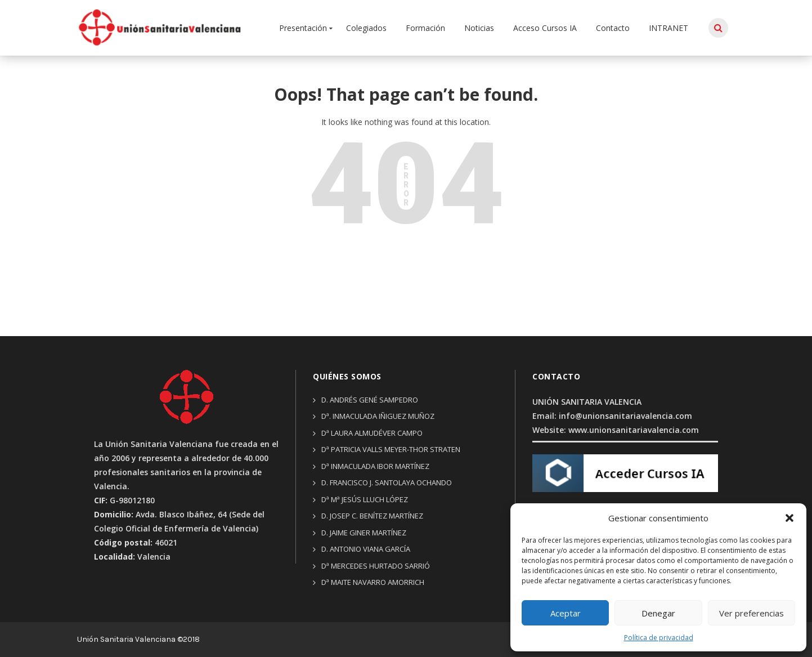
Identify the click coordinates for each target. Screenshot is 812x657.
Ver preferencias (752, 613)
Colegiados (366, 28)
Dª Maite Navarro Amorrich (373, 582)
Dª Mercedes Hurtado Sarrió (376, 566)
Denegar (658, 613)
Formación (425, 28)
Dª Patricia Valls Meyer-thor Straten (391, 449)
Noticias (479, 28)
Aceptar (566, 613)
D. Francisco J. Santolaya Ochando (387, 482)
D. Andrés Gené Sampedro (370, 400)
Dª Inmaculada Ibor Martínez (375, 466)
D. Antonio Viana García (366, 549)
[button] (789, 518)
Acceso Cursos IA (545, 28)
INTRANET (669, 28)
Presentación (303, 28)
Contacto (613, 28)
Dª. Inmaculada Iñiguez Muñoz (378, 416)
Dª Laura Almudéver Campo (372, 433)
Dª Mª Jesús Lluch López (365, 499)
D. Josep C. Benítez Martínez (372, 516)
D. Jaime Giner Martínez (364, 533)
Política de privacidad (659, 638)
